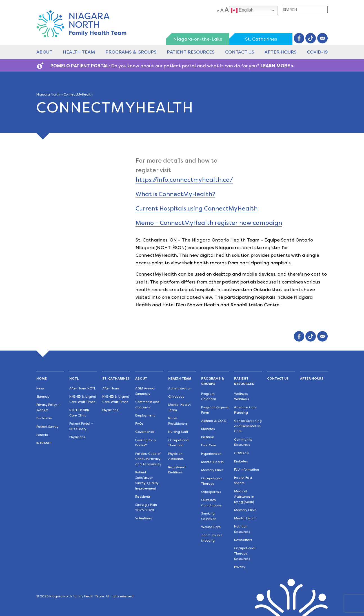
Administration (180, 388)
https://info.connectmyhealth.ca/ (184, 180)
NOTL (74, 379)
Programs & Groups (131, 52)
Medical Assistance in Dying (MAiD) (244, 497)
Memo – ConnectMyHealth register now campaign (209, 223)
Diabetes (208, 429)
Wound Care (211, 527)
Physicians (77, 437)
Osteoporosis (211, 492)
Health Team (79, 52)
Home (42, 379)
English (242, 10)
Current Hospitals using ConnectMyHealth (197, 208)
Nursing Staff (178, 432)
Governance (145, 432)
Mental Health (212, 462)
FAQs (139, 424)
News (40, 388)
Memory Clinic (212, 470)
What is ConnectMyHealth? (175, 194)
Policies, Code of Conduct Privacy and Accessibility (148, 459)
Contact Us (240, 52)
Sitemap (43, 397)
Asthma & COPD (214, 421)
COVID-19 (317, 52)
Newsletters (243, 540)
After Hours (280, 52)
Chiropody (176, 397)
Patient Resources (191, 52)
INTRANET (44, 443)
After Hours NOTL (83, 388)
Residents (143, 497)
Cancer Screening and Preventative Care (248, 426)
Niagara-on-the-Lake (198, 39)
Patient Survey (47, 427)
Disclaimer (44, 418)
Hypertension (211, 454)
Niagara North (48, 94)
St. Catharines (261, 39)
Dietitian (208, 437)
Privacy (240, 567)
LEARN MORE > (277, 66)
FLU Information (247, 470)
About (44, 52)
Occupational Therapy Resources (245, 554)
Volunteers (143, 518)
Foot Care (209, 445)
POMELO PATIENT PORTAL (80, 66)
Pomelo (42, 435)
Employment (145, 416)
